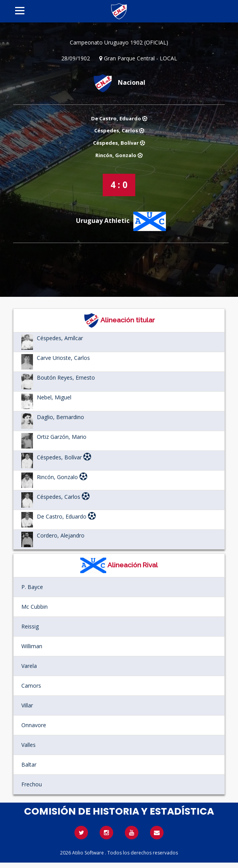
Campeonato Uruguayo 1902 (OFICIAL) (119, 42)
